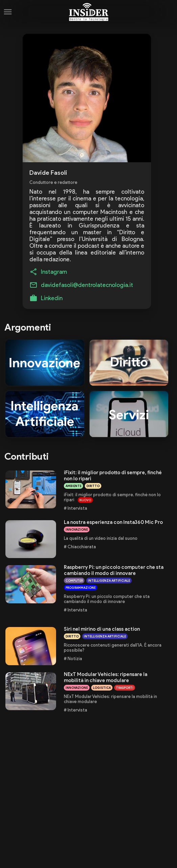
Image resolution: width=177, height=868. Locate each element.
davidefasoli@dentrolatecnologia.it (87, 285)
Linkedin (52, 298)
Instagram (54, 272)
